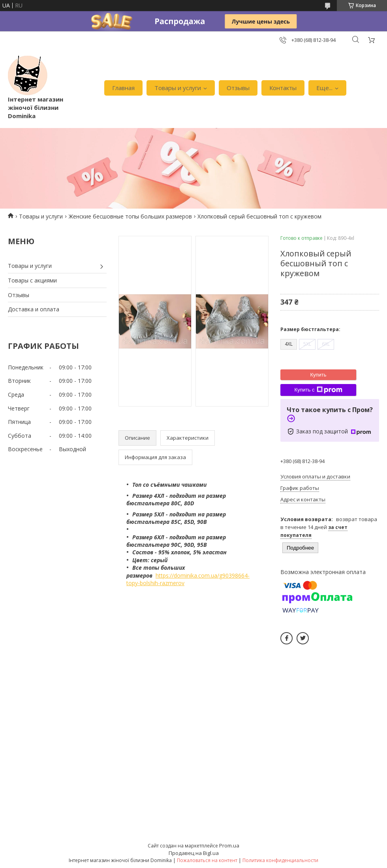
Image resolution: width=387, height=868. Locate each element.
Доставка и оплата (34, 309)
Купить (318, 375)
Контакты (283, 88)
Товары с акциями (32, 280)
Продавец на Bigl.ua (194, 853)
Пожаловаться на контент (207, 860)
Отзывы (238, 88)
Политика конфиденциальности (280, 860)
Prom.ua (229, 845)
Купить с (318, 390)
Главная (123, 88)
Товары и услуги (178, 88)
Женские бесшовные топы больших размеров (130, 216)
